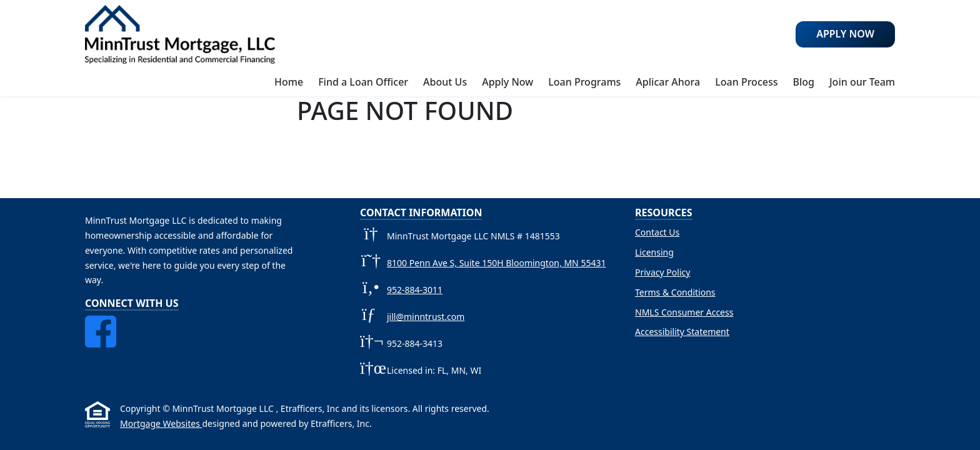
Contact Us (657, 232)
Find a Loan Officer (363, 82)
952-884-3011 (415, 290)
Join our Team (862, 82)
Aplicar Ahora (668, 82)
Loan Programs (584, 82)
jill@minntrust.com (426, 317)
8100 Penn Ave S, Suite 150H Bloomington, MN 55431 (496, 263)
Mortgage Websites (161, 423)
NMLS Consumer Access (684, 312)
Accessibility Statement (682, 332)
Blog (803, 82)
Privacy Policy (662, 272)
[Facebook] (101, 323)
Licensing (654, 252)
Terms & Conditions (675, 292)
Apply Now (507, 82)
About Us (445, 82)
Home (289, 82)
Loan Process (746, 82)
